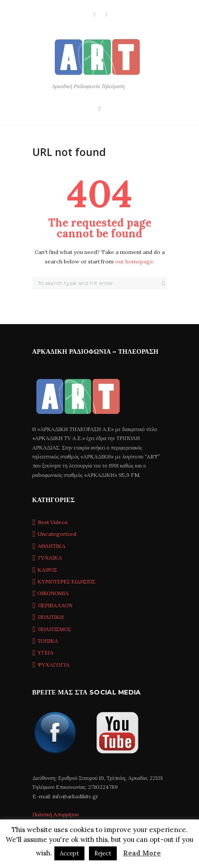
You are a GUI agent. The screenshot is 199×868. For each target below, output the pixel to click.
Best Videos (53, 522)
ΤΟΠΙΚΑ (48, 641)
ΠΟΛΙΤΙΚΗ (51, 617)
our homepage (134, 261)
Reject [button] (103, 853)
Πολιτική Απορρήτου (56, 814)
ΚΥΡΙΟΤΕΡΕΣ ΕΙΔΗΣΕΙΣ (67, 581)
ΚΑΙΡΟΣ (48, 570)
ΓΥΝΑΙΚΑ (50, 558)
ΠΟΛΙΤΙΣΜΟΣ (54, 629)
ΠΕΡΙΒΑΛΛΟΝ (55, 605)
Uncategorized (57, 534)
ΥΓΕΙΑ (46, 652)
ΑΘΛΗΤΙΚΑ (52, 546)
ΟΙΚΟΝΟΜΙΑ (53, 593)
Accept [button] (69, 853)
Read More (142, 853)
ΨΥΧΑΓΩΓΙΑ (54, 665)
